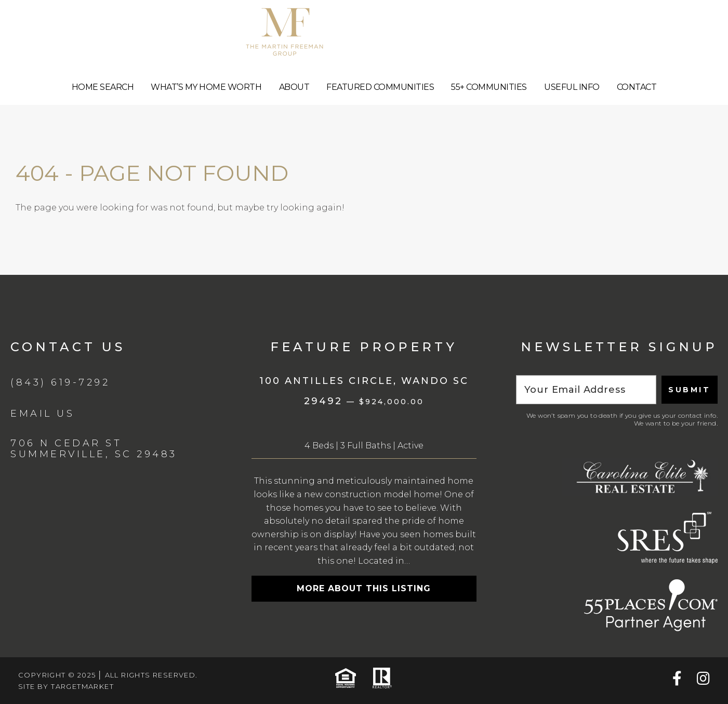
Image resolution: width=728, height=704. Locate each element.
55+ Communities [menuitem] (489, 87)
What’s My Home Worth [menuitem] (206, 87)
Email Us (42, 414)
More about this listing (364, 588)
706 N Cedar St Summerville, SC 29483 (94, 449)
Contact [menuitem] (637, 87)
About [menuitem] (294, 87)
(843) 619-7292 (60, 382)
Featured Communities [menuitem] (380, 87)
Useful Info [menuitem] (572, 87)
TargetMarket (82, 686)
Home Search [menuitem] (103, 87)
